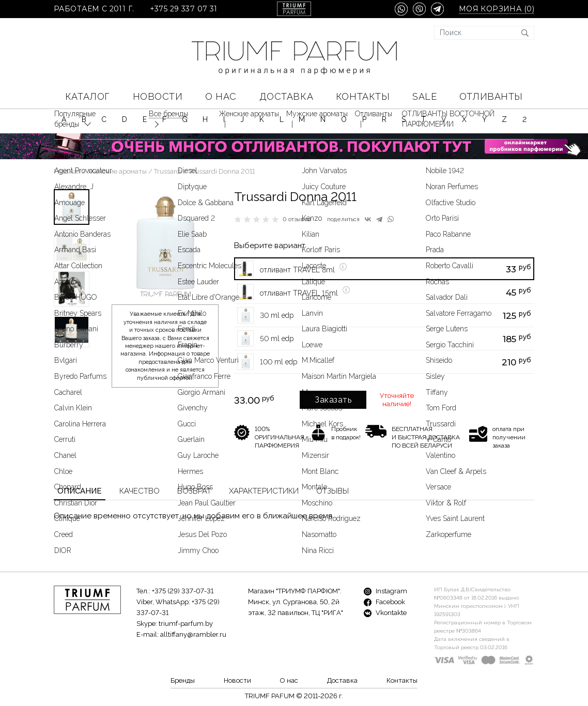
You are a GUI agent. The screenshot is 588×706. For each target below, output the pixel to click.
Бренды (183, 680)
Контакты (363, 96)
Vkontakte (385, 613)
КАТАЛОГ (88, 96)
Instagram (385, 591)
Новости (158, 96)
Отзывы (332, 491)
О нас (221, 96)
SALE (424, 96)
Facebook (384, 602)
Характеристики (264, 491)
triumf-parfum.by (186, 624)
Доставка (286, 96)
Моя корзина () (497, 9)
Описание (80, 491)
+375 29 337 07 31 (184, 9)
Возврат (194, 491)
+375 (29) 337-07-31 (183, 591)
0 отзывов (297, 219)
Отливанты (491, 96)
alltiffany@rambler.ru (193, 634)
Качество (140, 491)
